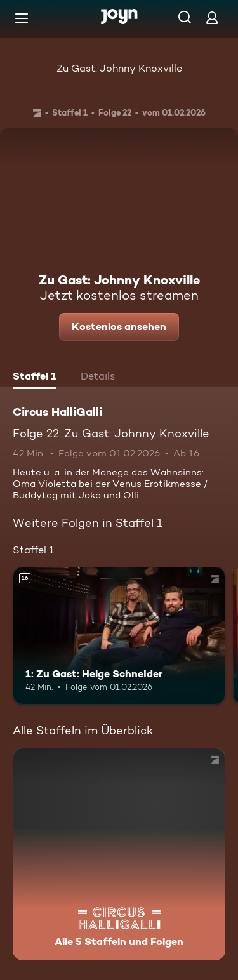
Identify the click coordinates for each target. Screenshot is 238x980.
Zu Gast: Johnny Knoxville (119, 68)
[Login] (212, 17)
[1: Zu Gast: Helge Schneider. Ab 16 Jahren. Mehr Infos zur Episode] (119, 636)
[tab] (35, 378)
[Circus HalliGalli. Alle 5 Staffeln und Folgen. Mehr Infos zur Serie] (119, 854)
